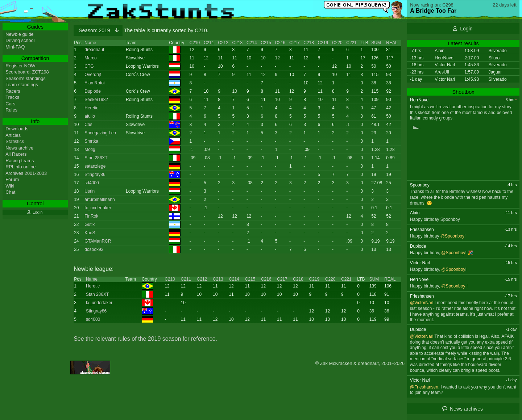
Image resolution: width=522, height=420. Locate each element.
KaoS (90, 233)
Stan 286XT (96, 158)
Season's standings (26, 78)
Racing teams (20, 161)
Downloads (17, 129)
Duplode (93, 91)
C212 (223, 43)
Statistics (15, 141)
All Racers (16, 154)
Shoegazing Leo (100, 133)
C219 (323, 43)
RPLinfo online (20, 167)
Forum (12, 179)
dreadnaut (94, 50)
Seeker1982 (96, 100)
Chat (10, 192)
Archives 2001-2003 (26, 173)
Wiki (10, 186)
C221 (351, 43)
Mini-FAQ (15, 47)
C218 (309, 43)
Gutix (90, 224)
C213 (238, 43)
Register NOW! (21, 66)
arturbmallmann (100, 199)
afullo (90, 116)
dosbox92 (94, 249)
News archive (19, 148)
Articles (13, 135)
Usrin (90, 191)
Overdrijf (93, 75)
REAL (392, 43)
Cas (88, 125)
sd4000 (92, 183)
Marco (90, 58)
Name (90, 43)
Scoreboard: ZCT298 (27, 72)
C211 (209, 43)
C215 (266, 43)
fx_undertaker (98, 208)
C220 (337, 43)
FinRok (91, 216)
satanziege (95, 166)
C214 (252, 43)
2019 (95, 30)
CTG (89, 66)
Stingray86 (95, 175)
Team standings (22, 85)
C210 (195, 43)
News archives (466, 409)
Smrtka (91, 141)
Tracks (12, 97)
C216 (280, 43)
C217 (295, 43)
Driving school (20, 40)
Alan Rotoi (94, 83)
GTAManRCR (98, 241)
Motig (90, 150)
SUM (376, 43)
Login (466, 29)
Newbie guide (20, 34)
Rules (11, 110)
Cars (10, 104)
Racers (13, 91)
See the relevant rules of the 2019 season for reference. (145, 339)
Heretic (91, 108)
